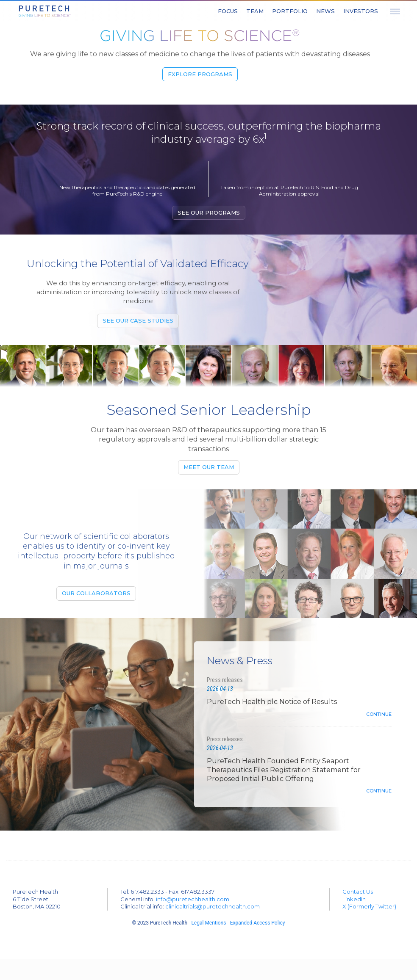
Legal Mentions (208, 923)
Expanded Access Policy (258, 923)
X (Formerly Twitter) (369, 906)
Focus (228, 11)
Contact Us (358, 892)
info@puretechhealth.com (193, 899)
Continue (379, 714)
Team (255, 11)
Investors (361, 11)
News (325, 11)
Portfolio (290, 11)
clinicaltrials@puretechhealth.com (213, 906)
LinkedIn (354, 899)
